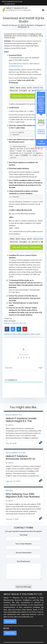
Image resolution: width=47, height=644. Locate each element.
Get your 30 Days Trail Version (26, 247)
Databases (22, 27)
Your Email (23, 535)
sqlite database (23, 334)
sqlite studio (35, 334)
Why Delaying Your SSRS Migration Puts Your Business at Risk (23, 497)
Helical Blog (10, 633)
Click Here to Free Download (26, 96)
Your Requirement (23, 561)
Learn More (10, 621)
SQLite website (22, 64)
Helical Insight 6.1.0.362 (16, 453)
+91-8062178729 (9, 4)
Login (40, 368)
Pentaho (9, 491)
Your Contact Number (24, 544)
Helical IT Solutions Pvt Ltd (15, 323)
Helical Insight (39, 88)
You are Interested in (24, 552)
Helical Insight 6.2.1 (14, 415)
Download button (16, 66)
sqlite (15, 334)
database (8, 334)
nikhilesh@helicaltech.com (12, 2)
